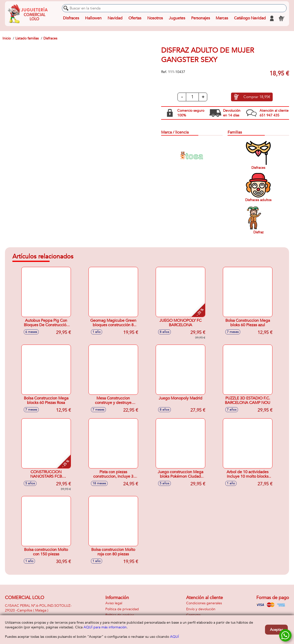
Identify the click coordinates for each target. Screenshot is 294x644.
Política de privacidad (122, 609)
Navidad (115, 18)
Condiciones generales (204, 603)
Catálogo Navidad (250, 18)
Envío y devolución (201, 609)
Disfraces (71, 18)
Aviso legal (114, 603)
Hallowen (93, 18)
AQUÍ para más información (105, 627)
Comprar (257, 97)
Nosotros (155, 18)
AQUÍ (175, 637)
